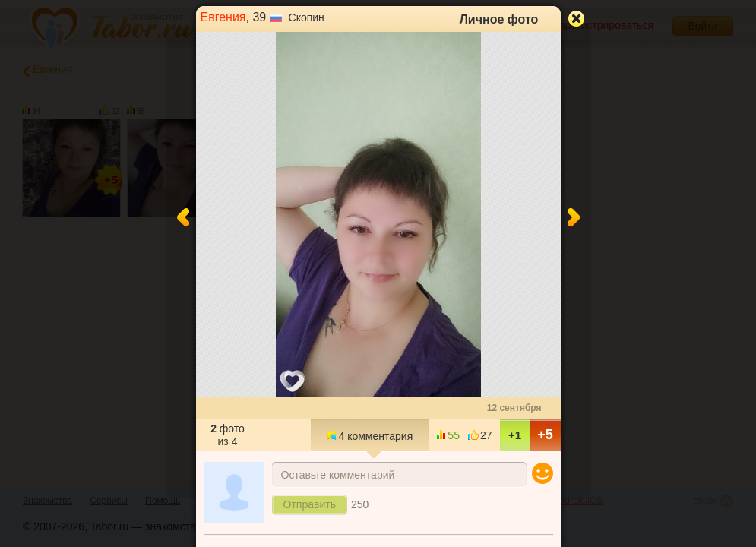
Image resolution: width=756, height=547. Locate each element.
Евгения (223, 17)
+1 (515, 435)
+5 (545, 435)
